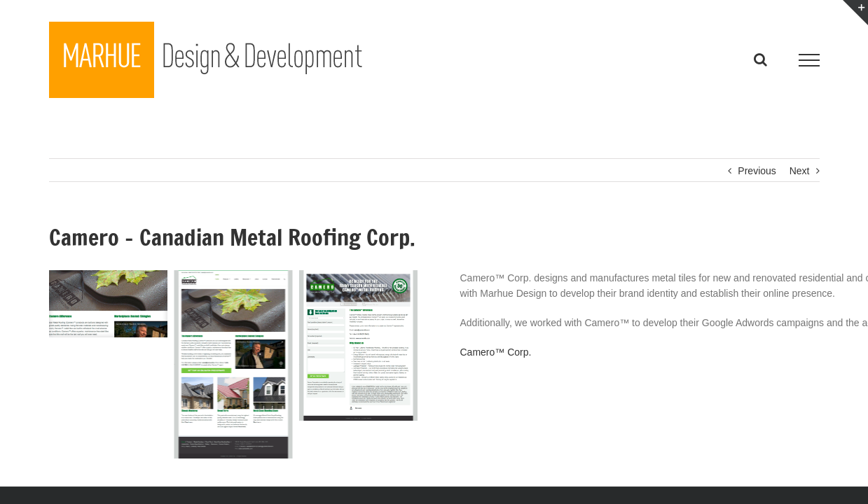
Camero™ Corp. (496, 352)
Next (800, 171)
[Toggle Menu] (809, 60)
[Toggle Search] (760, 59)
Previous (757, 171)
